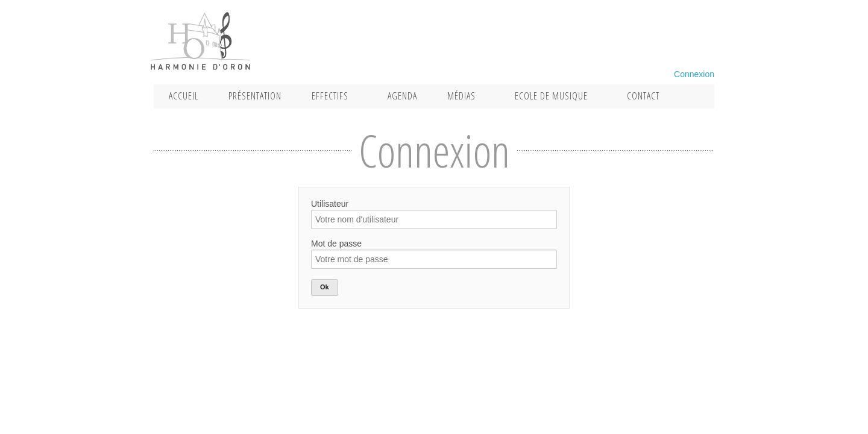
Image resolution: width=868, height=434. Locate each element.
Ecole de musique (551, 96)
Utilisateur (330, 204)
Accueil (184, 96)
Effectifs (330, 96)
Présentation (255, 96)
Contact (643, 96)
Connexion (694, 74)
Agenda (402, 96)
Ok (325, 287)
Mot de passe (336, 244)
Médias (461, 96)
